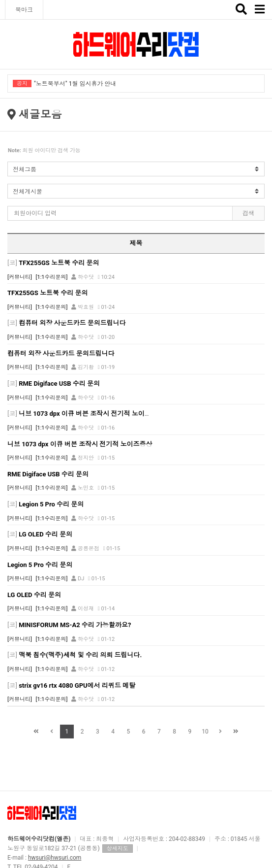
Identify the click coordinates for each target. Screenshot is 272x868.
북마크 (24, 10)
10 (205, 732)
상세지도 (118, 849)
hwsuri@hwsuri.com (55, 858)
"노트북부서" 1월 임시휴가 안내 (75, 84)
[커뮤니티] (20, 277)
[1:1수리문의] (52, 277)
